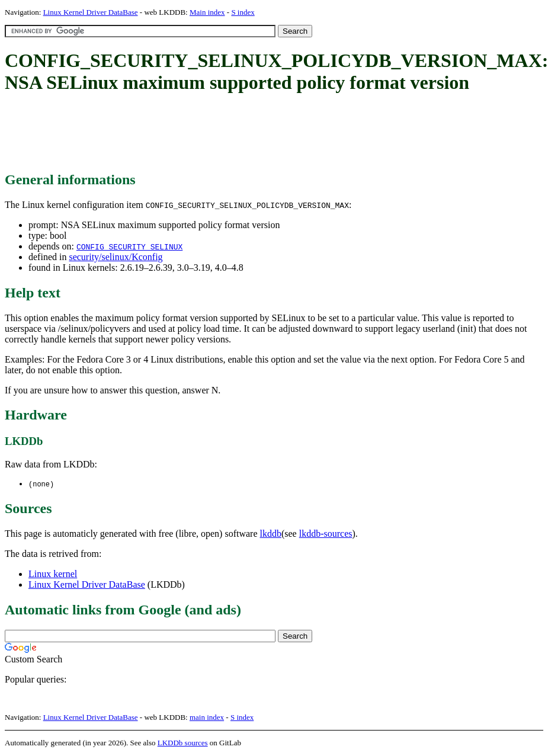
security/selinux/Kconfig (116, 257)
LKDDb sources (183, 743)
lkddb (271, 534)
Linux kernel (53, 574)
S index (243, 12)
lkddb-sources (326, 534)
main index (207, 718)
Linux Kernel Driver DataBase (91, 12)
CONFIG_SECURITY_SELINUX (129, 246)
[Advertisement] (220, 133)
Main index (207, 12)
